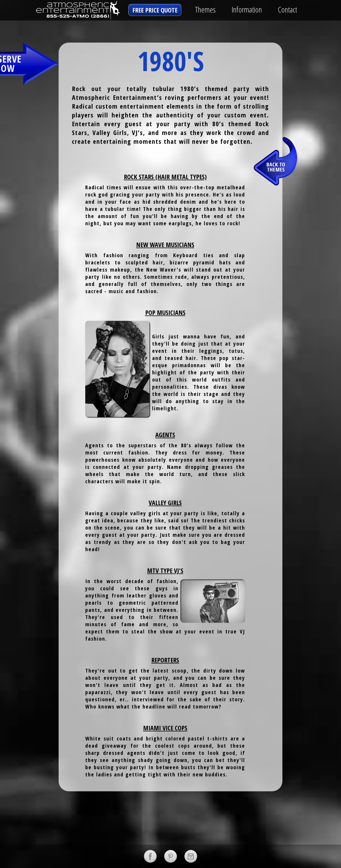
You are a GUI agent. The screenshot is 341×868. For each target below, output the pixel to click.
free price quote (155, 10)
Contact (287, 9)
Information (247, 9)
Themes (205, 9)
